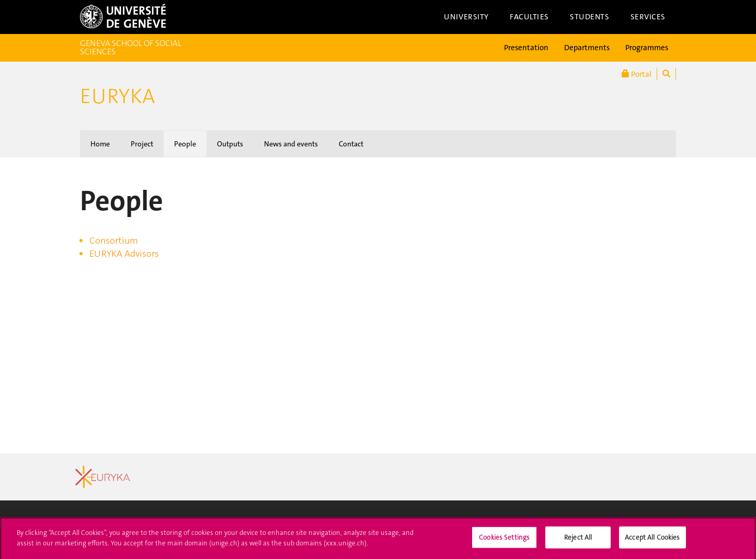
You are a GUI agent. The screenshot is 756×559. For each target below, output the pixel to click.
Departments (587, 48)
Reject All (578, 542)
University (466, 17)
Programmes (647, 48)
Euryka (117, 96)
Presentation (526, 48)
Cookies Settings (504, 542)
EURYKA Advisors (124, 254)
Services (648, 17)
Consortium (114, 241)
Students (590, 17)
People (185, 144)
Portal (637, 74)
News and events (291, 144)
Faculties (529, 17)
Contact (351, 144)
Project (142, 144)
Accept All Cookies (652, 542)
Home (100, 144)
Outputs (230, 144)
